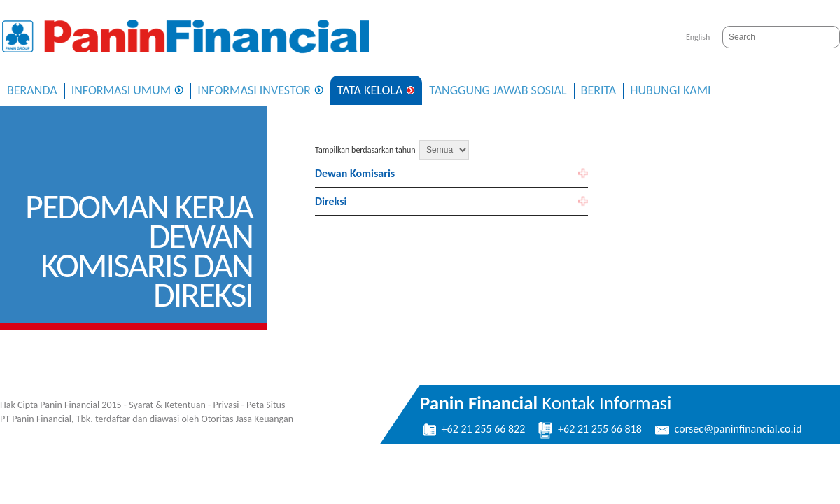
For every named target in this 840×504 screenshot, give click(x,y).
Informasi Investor (254, 90)
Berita (599, 90)
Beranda (32, 90)
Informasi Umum (121, 90)
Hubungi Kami (670, 90)
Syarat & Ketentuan (167, 405)
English (698, 37)
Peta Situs (266, 405)
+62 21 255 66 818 (589, 429)
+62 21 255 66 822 (472, 429)
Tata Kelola (370, 90)
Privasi (226, 405)
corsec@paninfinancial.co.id (728, 429)
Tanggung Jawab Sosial (498, 90)
